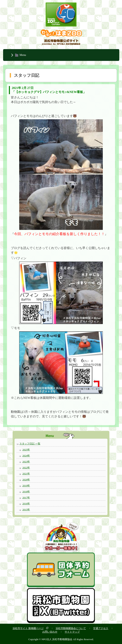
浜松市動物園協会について (71, 628)
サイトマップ (72, 632)
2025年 (26, 450)
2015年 (26, 510)
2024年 (26, 456)
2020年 (26, 480)
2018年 (26, 492)
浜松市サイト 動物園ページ (28, 628)
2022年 (26, 468)
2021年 (26, 474)
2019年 (26, 486)
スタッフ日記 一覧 (30, 444)
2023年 (26, 462)
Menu (23, 55)
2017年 (26, 498)
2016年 (26, 504)
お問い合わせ (50, 632)
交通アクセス (101, 628)
